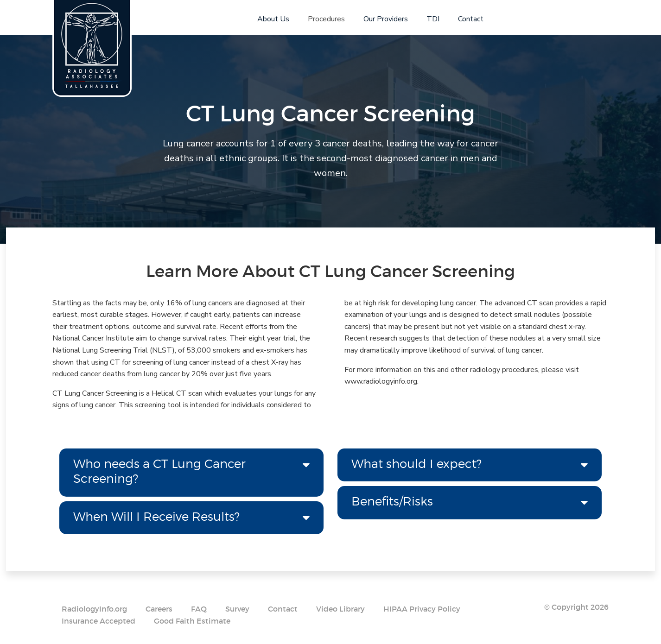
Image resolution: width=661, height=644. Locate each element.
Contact (283, 609)
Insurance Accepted (99, 621)
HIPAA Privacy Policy (422, 609)
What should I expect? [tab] (416, 464)
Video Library (340, 609)
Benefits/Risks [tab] (392, 501)
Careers (159, 609)
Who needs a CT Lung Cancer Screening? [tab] (159, 471)
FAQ (199, 609)
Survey (237, 609)
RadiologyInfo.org (94, 609)
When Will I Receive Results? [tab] (156, 516)
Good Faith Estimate (192, 621)
